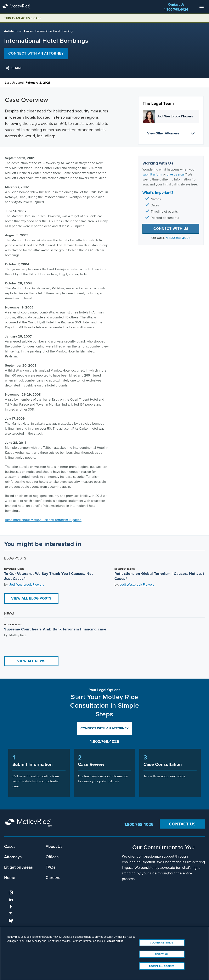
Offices (52, 857)
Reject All (162, 958)
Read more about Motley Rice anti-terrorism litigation (43, 520)
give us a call (176, 174)
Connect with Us (171, 229)
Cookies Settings (162, 947)
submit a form (152, 174)
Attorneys (13, 857)
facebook (11, 907)
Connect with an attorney (36, 53)
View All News (31, 661)
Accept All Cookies (162, 970)
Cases (10, 846)
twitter (11, 914)
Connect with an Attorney (104, 728)
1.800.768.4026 (176, 9)
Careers (53, 877)
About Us (54, 846)
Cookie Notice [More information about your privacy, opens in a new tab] (115, 945)
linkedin (11, 900)
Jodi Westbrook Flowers (27, 584)
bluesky (11, 921)
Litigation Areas (18, 867)
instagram (11, 892)
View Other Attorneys (171, 133)
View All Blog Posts (31, 598)
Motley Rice (29, 825)
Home (10, 877)
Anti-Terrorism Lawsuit (19, 31)
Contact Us (176, 4)
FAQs (50, 867)
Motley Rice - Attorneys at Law (21, 7)
